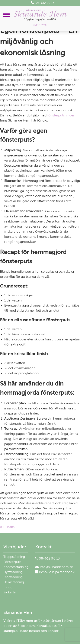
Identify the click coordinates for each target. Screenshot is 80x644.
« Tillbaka (7, 527)
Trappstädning (14, 557)
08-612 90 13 (43, 3)
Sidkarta (9, 592)
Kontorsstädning (16, 567)
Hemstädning (14, 582)
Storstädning (13, 577)
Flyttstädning (13, 572)
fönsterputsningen (61, 115)
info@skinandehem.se (54, 567)
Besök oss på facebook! (55, 572)
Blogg (8, 587)
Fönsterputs (12, 562)
